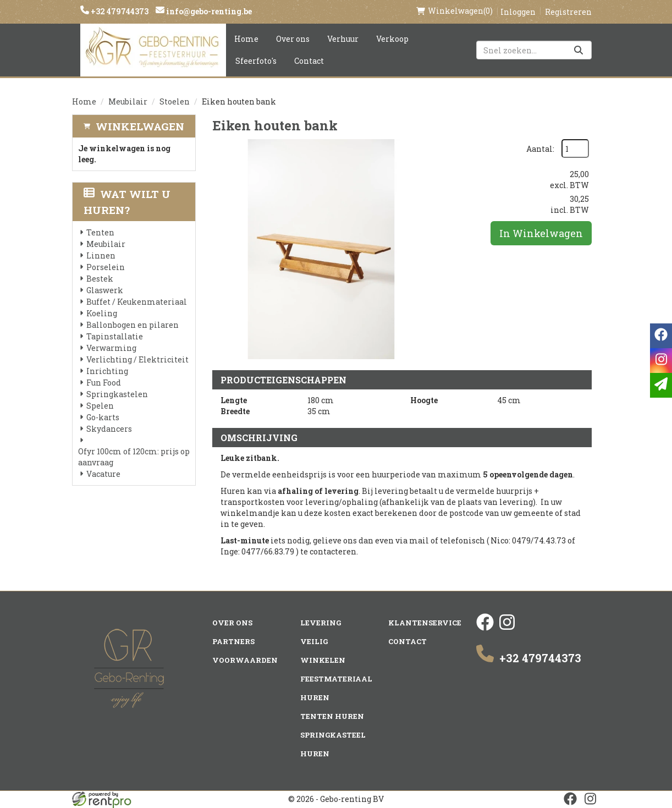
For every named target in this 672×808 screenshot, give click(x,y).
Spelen (100, 406)
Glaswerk (105, 290)
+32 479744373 (119, 11)
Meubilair (128, 101)
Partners (233, 641)
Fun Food (104, 383)
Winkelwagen (140, 126)
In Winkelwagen (541, 233)
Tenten (100, 232)
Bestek (100, 279)
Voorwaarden (245, 660)
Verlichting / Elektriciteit (137, 359)
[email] (661, 385)
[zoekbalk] (534, 50)
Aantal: (540, 149)
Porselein (106, 267)
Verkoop (392, 39)
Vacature (103, 474)
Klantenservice (425, 623)
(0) (455, 11)
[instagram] (507, 628)
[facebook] (485, 628)
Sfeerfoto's (256, 61)
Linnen (101, 255)
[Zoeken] (579, 50)
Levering (321, 623)
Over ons (293, 39)
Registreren (568, 12)
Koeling (102, 313)
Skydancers (109, 429)
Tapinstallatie (115, 336)
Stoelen (175, 101)
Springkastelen (117, 394)
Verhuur (343, 39)
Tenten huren (332, 716)
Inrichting (107, 371)
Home (246, 39)
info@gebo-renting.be (208, 11)
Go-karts (103, 417)
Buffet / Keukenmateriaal (137, 302)
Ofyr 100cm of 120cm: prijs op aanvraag (134, 457)
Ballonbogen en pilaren (133, 325)
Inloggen (518, 12)
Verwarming (111, 348)
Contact (309, 61)
